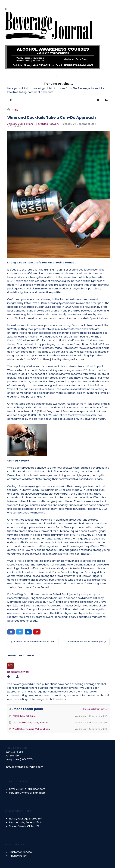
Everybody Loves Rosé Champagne (86, 642)
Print (15, 110)
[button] (98, 100)
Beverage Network (48, 124)
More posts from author (95, 709)
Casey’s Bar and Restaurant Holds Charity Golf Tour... (35, 642)
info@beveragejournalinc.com (24, 767)
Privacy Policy (18, 856)
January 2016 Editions (20, 124)
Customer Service (21, 852)
